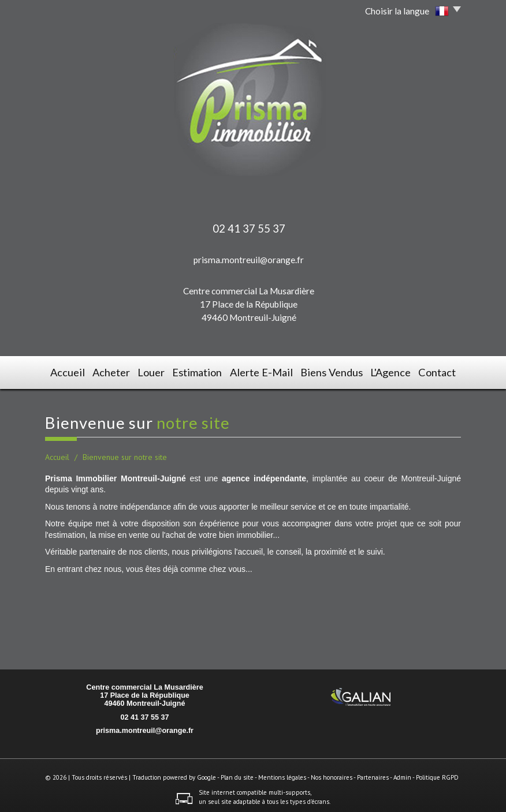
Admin (402, 774)
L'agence (388, 371)
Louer (156, 371)
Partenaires (373, 774)
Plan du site (237, 774)
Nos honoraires (332, 774)
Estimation (204, 371)
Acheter (113, 371)
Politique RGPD (437, 774)
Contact (437, 371)
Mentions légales (282, 774)
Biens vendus (330, 371)
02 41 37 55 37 (144, 713)
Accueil (67, 371)
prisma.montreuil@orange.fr (249, 260)
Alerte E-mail (264, 371)
